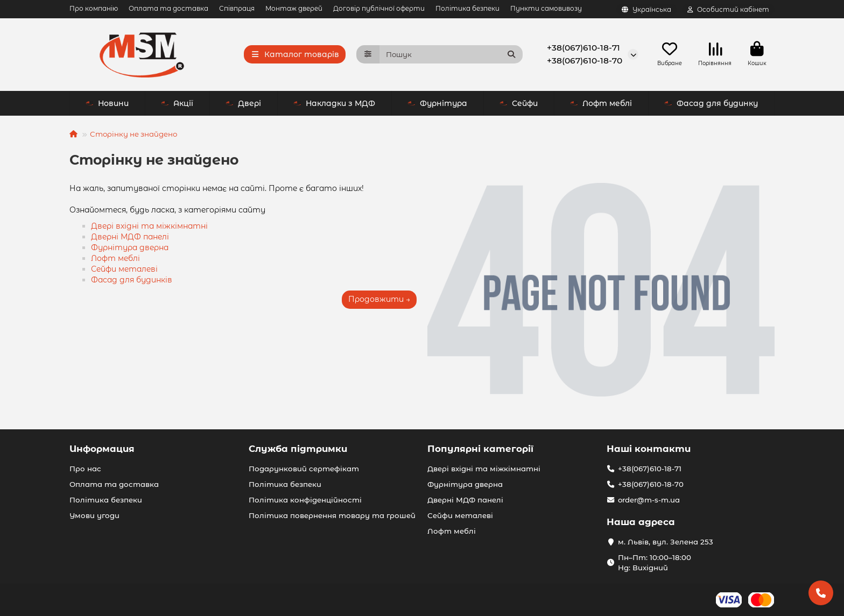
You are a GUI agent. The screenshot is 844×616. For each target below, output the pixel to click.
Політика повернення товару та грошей (332, 515)
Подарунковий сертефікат (304, 469)
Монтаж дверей (294, 8)
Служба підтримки (298, 449)
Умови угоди (94, 515)
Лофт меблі (601, 103)
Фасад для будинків (132, 280)
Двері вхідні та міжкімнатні (149, 226)
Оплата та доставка (168, 8)
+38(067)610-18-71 (583, 48)
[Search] (451, 54)
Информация (102, 449)
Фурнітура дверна (130, 247)
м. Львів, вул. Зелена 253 (666, 542)
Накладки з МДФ (334, 103)
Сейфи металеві (124, 269)
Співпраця (237, 8)
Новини (107, 103)
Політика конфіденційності (305, 500)
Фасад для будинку (711, 103)
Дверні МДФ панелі (130, 237)
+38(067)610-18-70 (585, 61)
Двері (243, 103)
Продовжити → (379, 299)
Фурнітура (437, 103)
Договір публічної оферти (379, 8)
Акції (177, 103)
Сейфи (519, 103)
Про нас (85, 469)
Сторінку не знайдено (133, 134)
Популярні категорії (480, 449)
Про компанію (94, 8)
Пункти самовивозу (546, 8)
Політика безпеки (467, 8)
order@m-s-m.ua (649, 500)
